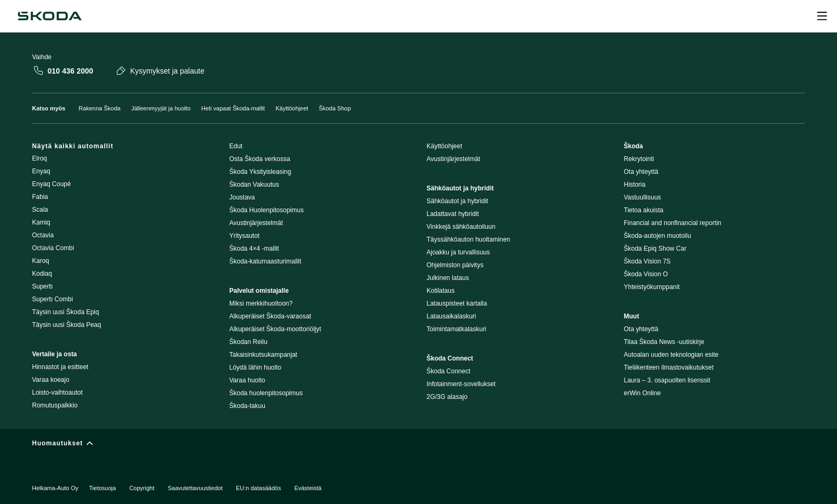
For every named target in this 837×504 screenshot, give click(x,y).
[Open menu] (822, 16)
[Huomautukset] (418, 446)
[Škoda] (50, 16)
